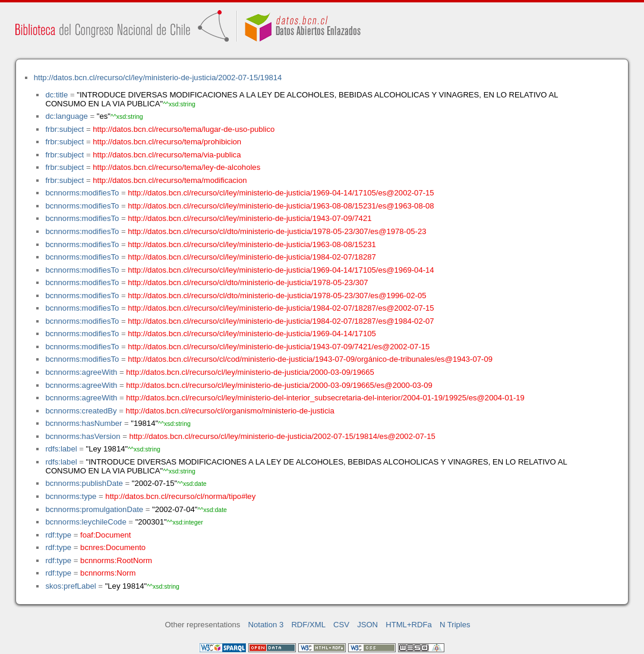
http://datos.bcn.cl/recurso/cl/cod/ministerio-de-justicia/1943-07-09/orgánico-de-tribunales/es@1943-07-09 (310, 359)
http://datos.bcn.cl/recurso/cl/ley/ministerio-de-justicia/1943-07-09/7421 (250, 218)
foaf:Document (105, 535)
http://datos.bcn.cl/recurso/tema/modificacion (170, 180)
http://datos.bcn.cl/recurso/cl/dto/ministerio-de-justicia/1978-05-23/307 (248, 282)
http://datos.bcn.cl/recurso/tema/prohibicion (167, 142)
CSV (341, 625)
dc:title (56, 95)
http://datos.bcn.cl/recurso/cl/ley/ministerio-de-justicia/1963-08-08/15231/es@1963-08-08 (281, 206)
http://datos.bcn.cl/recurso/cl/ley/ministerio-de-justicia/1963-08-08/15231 (252, 244)
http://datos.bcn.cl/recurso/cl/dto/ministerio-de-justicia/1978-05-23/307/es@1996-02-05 (277, 296)
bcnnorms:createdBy (81, 411)
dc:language (66, 116)
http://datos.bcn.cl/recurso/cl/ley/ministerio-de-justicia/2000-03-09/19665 (250, 372)
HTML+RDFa (409, 625)
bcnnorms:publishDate (84, 483)
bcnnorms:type (71, 496)
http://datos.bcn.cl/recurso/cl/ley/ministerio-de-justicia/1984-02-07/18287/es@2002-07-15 (281, 308)
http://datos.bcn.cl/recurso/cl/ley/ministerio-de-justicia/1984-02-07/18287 (252, 257)
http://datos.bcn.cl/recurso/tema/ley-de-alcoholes (176, 167)
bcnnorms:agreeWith (81, 372)
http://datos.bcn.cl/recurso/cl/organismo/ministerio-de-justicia (230, 411)
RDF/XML (308, 625)
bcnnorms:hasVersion (83, 436)
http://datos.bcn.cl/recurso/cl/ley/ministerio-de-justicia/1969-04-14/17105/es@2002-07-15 (281, 193)
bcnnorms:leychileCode (86, 522)
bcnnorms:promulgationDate (94, 509)
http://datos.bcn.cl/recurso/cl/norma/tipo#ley (180, 496)
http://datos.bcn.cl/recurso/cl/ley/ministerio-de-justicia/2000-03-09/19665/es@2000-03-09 (279, 385)
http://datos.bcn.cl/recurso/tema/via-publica (167, 155)
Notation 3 (266, 625)
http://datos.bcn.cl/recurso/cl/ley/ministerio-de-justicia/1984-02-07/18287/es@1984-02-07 (281, 321)
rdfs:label (61, 449)
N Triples (455, 625)
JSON (367, 625)
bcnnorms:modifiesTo (82, 193)
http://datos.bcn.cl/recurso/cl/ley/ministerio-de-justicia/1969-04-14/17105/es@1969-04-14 (281, 270)
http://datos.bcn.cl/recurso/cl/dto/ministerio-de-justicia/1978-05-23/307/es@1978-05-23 (277, 231)
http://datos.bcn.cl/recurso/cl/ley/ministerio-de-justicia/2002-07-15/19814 (158, 78)
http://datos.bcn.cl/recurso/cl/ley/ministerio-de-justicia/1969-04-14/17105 (252, 334)
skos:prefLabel (70, 586)
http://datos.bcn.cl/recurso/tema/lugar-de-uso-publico (184, 129)
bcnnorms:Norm (108, 573)
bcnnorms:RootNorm (116, 560)
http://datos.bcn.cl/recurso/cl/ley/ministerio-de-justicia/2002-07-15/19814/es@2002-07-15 (282, 436)
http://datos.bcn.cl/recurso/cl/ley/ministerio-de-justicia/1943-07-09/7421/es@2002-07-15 (279, 347)
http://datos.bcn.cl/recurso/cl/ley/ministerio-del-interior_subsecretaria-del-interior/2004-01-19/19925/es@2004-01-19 (325, 398)
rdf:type (58, 535)
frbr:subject (64, 129)
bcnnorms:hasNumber (83, 423)
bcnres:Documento (113, 547)
